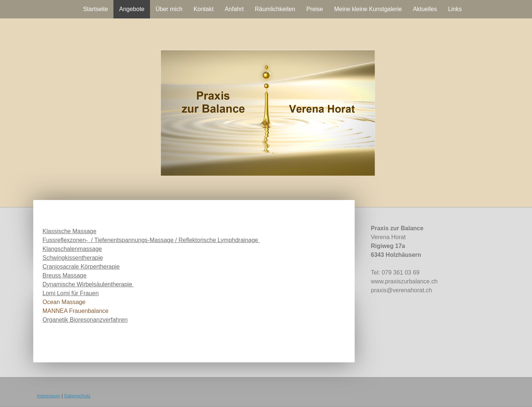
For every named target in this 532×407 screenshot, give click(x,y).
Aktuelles (425, 9)
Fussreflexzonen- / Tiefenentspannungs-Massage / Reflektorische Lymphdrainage (151, 240)
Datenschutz (77, 396)
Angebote (132, 9)
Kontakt (204, 9)
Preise (315, 9)
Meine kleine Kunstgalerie (368, 9)
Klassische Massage (69, 231)
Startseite (96, 9)
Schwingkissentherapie (73, 258)
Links (455, 9)
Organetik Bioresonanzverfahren (85, 320)
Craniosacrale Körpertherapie (81, 267)
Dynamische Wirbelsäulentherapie (88, 284)
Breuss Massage (64, 275)
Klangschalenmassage (72, 249)
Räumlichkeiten (275, 9)
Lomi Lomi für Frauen (71, 293)
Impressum (49, 396)
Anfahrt (234, 9)
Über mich (169, 9)
